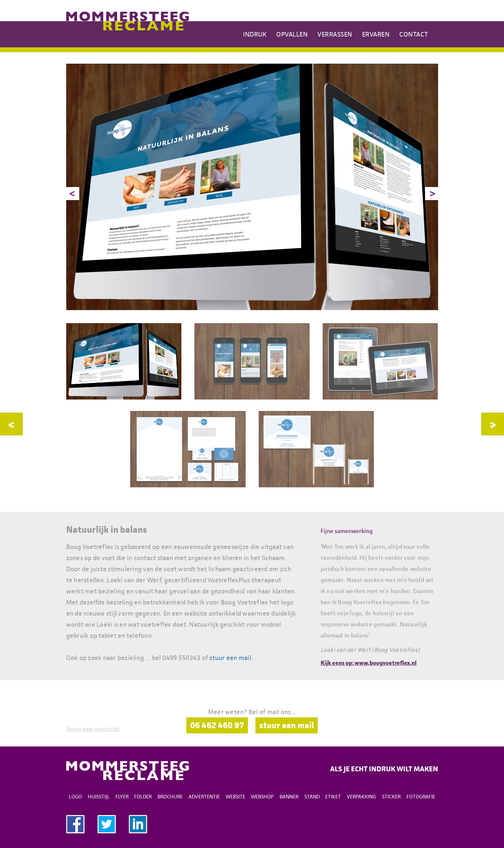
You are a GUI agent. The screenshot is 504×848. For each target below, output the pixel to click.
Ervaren (376, 34)
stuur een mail (230, 658)
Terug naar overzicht (93, 729)
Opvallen (292, 34)
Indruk (255, 34)
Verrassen (335, 34)
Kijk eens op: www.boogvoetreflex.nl (369, 663)
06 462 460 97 (217, 725)
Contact (414, 34)
